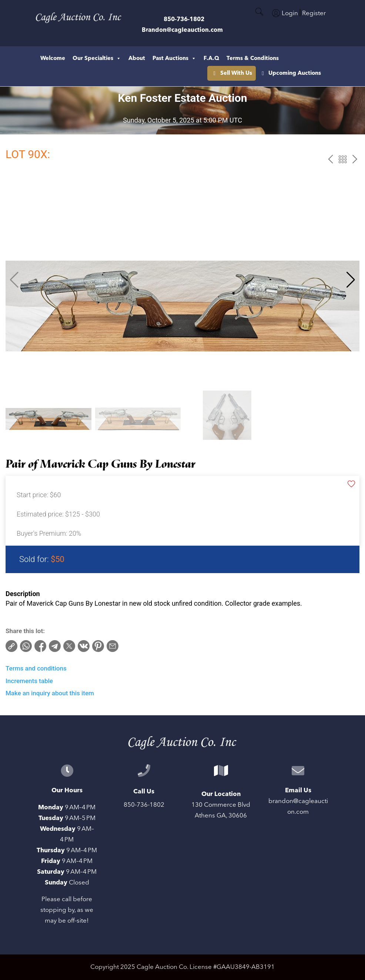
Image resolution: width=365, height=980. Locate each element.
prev (330, 159)
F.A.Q (211, 58)
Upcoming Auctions (247, 73)
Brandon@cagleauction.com (182, 30)
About (137, 58)
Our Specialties (97, 58)
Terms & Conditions (253, 58)
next (355, 159)
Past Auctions (174, 58)
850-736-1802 (184, 19)
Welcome (53, 58)
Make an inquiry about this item (50, 693)
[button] (351, 280)
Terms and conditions (36, 668)
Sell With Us (309, 73)
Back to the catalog (343, 159)
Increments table (29, 681)
